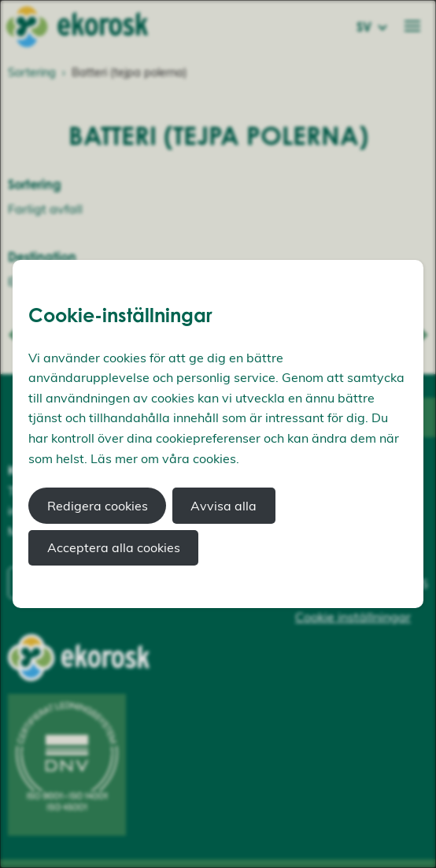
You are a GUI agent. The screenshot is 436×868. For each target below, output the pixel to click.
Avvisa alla (224, 506)
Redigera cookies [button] (98, 506)
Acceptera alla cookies (114, 547)
